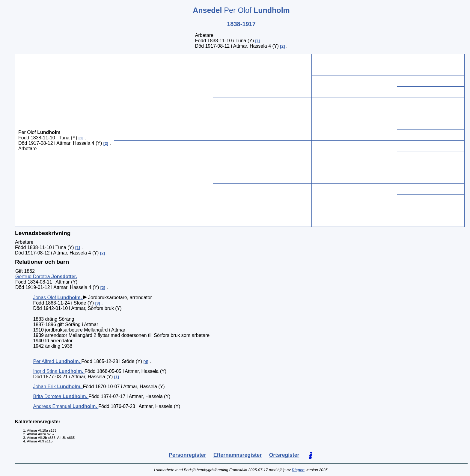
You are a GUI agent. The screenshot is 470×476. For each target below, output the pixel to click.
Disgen (298, 470)
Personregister (187, 455)
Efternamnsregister (238, 455)
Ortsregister (284, 455)
